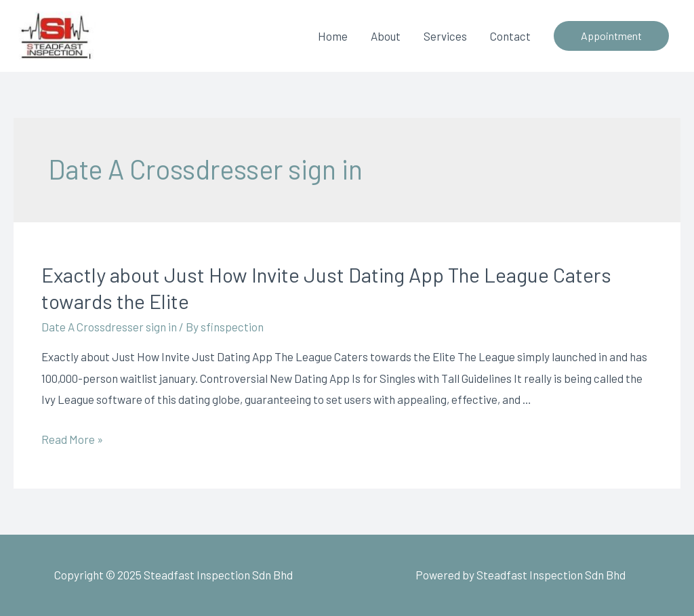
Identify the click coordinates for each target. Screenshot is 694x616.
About (386, 36)
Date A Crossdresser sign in (109, 327)
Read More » (72, 439)
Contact (510, 36)
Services (445, 36)
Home (333, 36)
